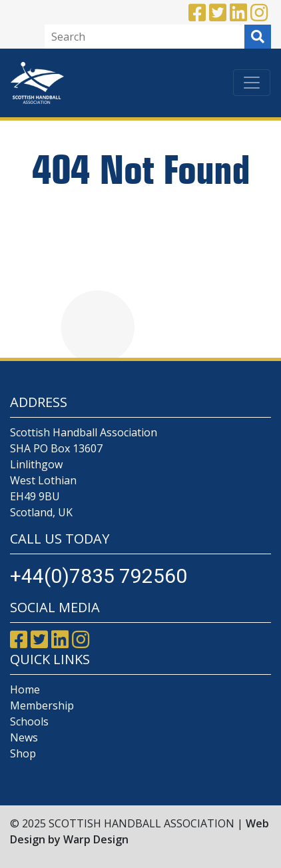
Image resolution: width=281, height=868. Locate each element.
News (24, 737)
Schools (29, 721)
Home (25, 689)
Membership (42, 705)
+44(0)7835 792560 (99, 576)
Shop (23, 753)
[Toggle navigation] (252, 83)
